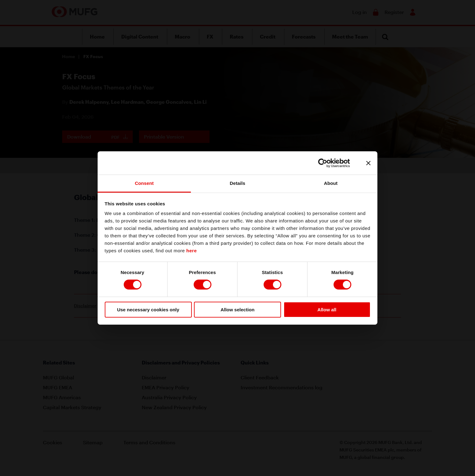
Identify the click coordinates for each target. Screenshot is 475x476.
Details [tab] (237, 183)
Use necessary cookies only (148, 310)
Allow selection (237, 310)
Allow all (327, 310)
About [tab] (331, 183)
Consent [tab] (144, 183)
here (191, 251)
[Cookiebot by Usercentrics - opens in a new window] (327, 163)
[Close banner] (368, 163)
